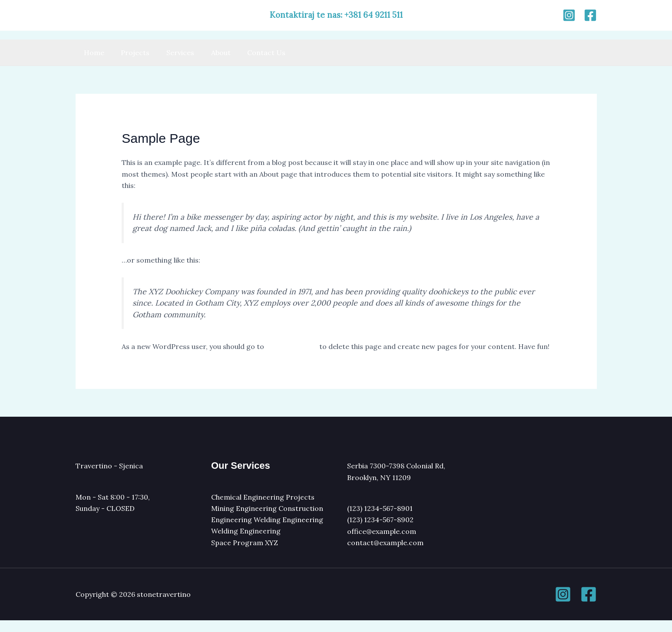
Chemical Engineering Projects (263, 508)
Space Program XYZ (245, 554)
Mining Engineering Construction (267, 520)
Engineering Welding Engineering (267, 531)
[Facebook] (590, 15)
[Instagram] (569, 15)
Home (93, 53)
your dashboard (292, 346)
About (211, 53)
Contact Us (254, 53)
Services (173, 53)
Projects (131, 53)
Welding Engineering (246, 543)
